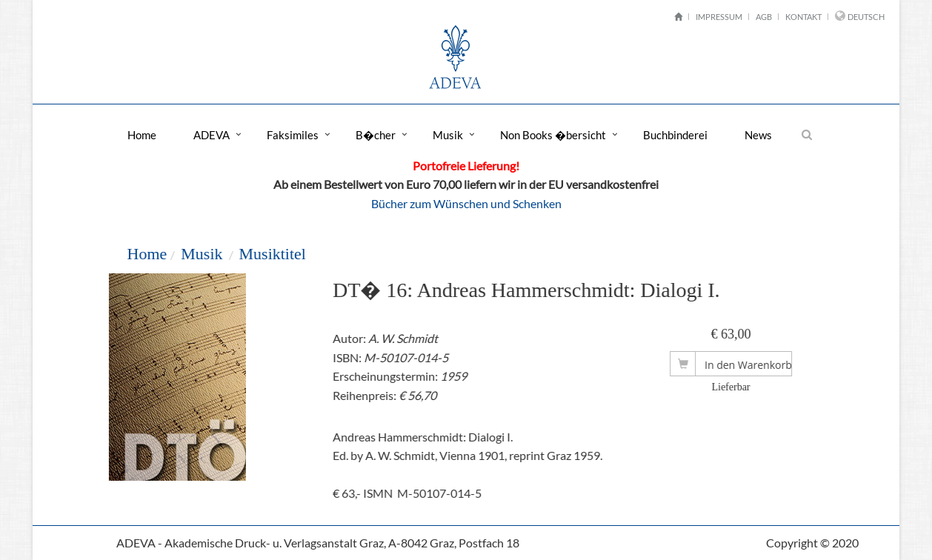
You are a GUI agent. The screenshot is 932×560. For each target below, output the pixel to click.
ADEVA (212, 135)
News (758, 135)
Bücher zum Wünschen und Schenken (466, 203)
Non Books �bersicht (553, 135)
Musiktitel (272, 254)
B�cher (376, 135)
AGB (764, 17)
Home (142, 135)
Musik (448, 135)
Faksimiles (293, 135)
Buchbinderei (675, 135)
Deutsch (866, 17)
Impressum (719, 17)
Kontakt (803, 17)
